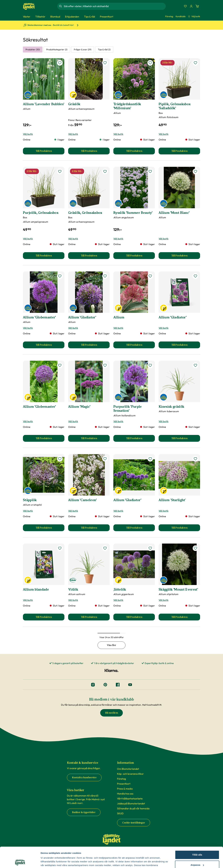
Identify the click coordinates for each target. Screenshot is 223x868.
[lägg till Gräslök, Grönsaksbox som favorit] (105, 171)
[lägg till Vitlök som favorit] (105, 548)
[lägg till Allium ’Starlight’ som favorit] (195, 459)
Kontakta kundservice (84, 777)
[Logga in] (191, 6)
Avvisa (197, 856)
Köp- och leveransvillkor (130, 774)
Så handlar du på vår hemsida (133, 808)
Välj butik (194, 16)
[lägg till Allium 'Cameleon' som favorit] (105, 459)
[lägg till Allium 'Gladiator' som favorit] (105, 276)
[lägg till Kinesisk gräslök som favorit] (195, 365)
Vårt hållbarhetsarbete (130, 799)
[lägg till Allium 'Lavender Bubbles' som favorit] (60, 63)
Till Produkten (50, 152)
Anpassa (197, 845)
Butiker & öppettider (84, 812)
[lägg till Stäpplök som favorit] (60, 459)
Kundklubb (181, 16)
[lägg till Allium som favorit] (150, 276)
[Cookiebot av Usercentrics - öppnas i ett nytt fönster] (20, 862)
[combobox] (114, 6)
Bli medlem (111, 713)
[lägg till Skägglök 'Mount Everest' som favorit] (195, 548)
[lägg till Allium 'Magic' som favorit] (105, 365)
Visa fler (111, 645)
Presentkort (124, 784)
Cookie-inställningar (134, 823)
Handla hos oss (125, 794)
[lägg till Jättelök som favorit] (150, 548)
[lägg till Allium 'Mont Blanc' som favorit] (195, 171)
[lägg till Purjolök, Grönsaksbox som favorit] (60, 171)
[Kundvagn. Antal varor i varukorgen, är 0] (197, 6)
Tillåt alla (197, 835)
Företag (169, 16)
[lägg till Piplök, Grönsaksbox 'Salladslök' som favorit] (195, 63)
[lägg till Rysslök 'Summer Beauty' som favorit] (150, 171)
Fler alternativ (48, 862)
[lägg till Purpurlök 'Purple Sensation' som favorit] (150, 365)
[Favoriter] (185, 6)
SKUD (120, 813)
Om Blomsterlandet (128, 769)
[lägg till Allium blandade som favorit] (60, 548)
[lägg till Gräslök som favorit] (105, 63)
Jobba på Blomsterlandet (131, 803)
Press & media (125, 789)
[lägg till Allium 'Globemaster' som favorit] (60, 276)
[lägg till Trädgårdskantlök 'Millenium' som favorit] (150, 63)
